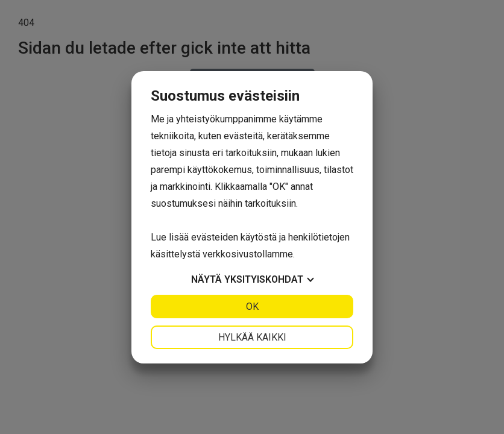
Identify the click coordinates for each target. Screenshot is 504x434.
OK (252, 307)
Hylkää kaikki (252, 337)
